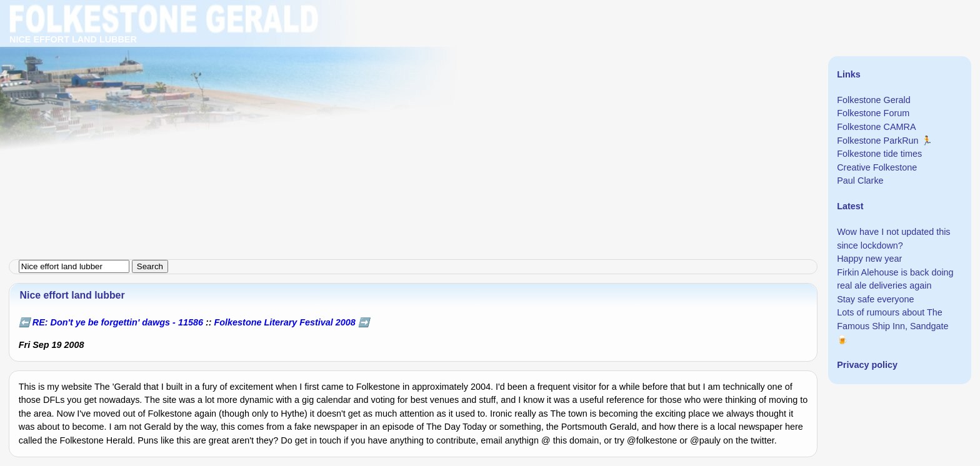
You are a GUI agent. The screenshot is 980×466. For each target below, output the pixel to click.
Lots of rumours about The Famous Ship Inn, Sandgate (892, 319)
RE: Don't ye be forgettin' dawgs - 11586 (118, 322)
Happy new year (869, 259)
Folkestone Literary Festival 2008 (285, 322)
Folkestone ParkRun (877, 141)
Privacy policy (867, 365)
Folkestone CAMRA (876, 127)
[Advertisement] (375, 87)
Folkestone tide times (879, 154)
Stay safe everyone (875, 299)
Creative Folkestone (877, 167)
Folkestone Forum (873, 113)
